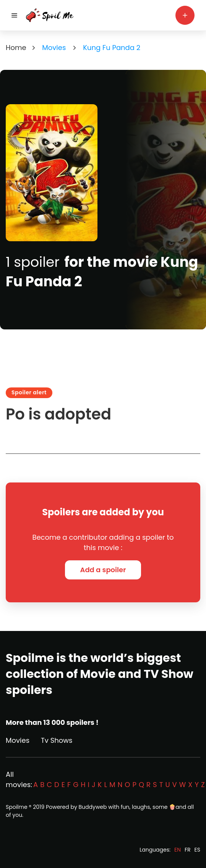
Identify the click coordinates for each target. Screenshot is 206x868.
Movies (18, 740)
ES (197, 850)
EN (178, 850)
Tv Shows (57, 740)
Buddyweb (93, 807)
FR (188, 850)
